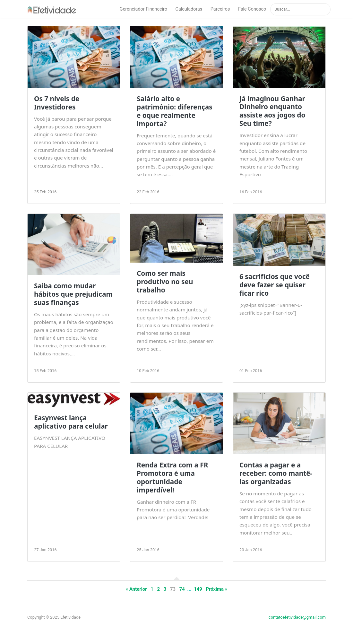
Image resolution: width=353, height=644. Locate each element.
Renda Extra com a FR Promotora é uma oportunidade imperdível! (172, 477)
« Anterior (136, 589)
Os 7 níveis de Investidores (57, 103)
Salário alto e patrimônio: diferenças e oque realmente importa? (175, 111)
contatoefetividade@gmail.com (297, 617)
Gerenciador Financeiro (143, 9)
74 (182, 589)
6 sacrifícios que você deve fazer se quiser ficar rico (275, 285)
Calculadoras (189, 9)
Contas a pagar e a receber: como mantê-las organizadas (276, 473)
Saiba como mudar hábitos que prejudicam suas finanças (73, 294)
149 (198, 589)
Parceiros (220, 9)
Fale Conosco (252, 9)
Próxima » (216, 589)
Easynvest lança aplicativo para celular (71, 422)
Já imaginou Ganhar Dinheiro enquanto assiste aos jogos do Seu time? (272, 111)
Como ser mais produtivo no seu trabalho (165, 282)
